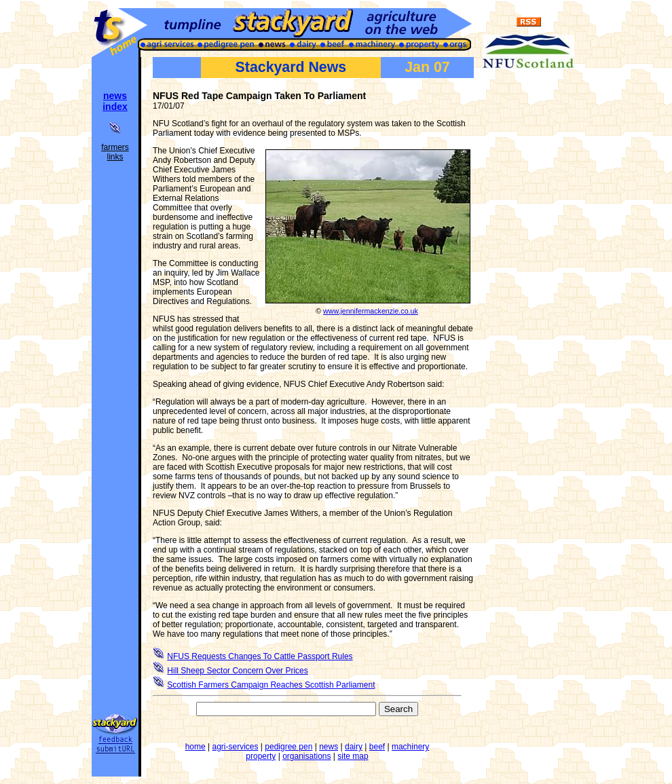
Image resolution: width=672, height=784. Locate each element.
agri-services (236, 747)
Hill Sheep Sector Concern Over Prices (237, 671)
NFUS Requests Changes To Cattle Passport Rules (260, 656)
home (195, 747)
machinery (410, 747)
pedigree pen (288, 747)
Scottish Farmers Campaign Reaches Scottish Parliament (271, 685)
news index (115, 101)
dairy (354, 747)
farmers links (115, 152)
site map (353, 756)
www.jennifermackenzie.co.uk (371, 311)
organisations (306, 756)
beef (377, 747)
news (329, 747)
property (261, 756)
